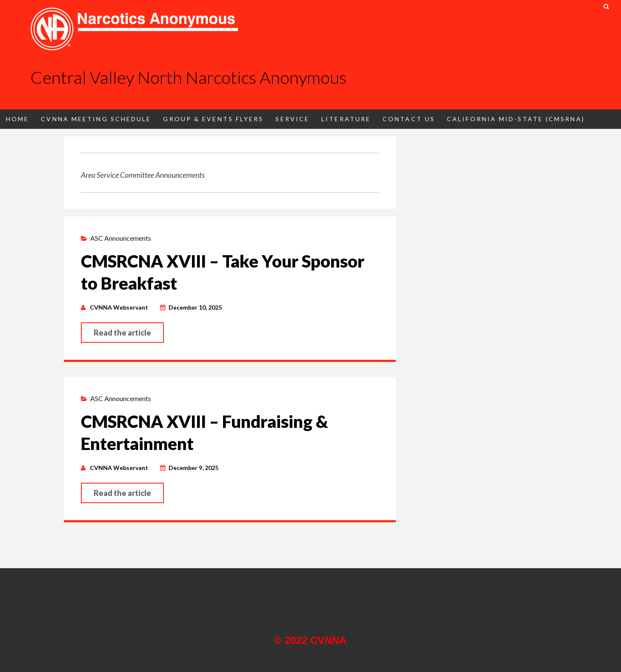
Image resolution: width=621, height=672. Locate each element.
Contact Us (409, 119)
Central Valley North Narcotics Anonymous (189, 77)
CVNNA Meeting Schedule (96, 119)
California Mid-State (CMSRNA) (516, 119)
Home (17, 119)
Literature (346, 119)
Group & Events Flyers (213, 119)
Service (292, 119)
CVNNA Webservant (119, 307)
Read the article (122, 333)
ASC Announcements (121, 238)
